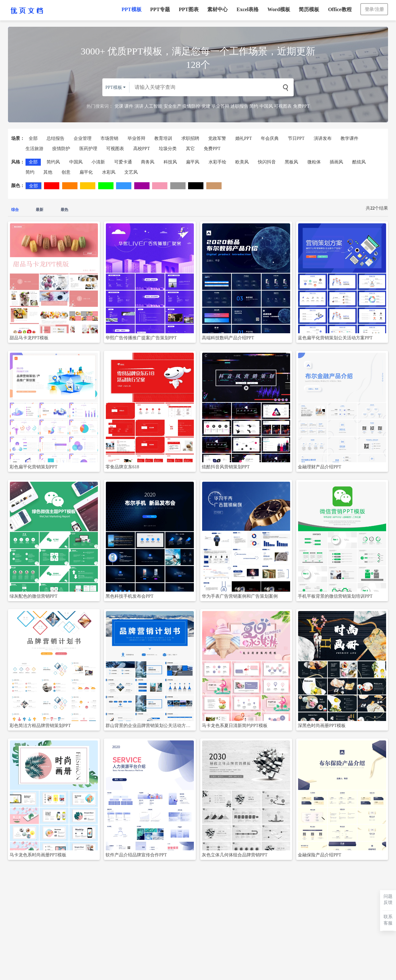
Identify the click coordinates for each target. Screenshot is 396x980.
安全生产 (172, 106)
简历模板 (309, 9)
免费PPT (301, 106)
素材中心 (217, 9)
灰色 (178, 186)
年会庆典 (270, 138)
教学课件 (349, 138)
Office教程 (340, 9)
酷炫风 (359, 162)
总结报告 (55, 138)
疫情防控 (191, 106)
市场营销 (109, 138)
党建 (206, 106)
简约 (254, 106)
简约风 (53, 162)
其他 (48, 172)
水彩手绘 (217, 162)
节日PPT (296, 138)
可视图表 (283, 106)
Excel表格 (248, 9)
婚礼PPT (244, 138)
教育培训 (163, 138)
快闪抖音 (267, 162)
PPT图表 (189, 9)
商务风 (148, 162)
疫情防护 (61, 149)
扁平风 (193, 162)
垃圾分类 (168, 149)
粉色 (160, 186)
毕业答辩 (220, 106)
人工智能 (153, 106)
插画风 (336, 162)
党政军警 (217, 138)
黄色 (88, 186)
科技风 (170, 162)
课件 (129, 106)
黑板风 (291, 162)
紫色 (142, 186)
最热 (64, 210)
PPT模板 (131, 9)
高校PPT (142, 149)
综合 (15, 210)
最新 (40, 210)
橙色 (70, 186)
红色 (52, 186)
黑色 (196, 186)
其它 (190, 149)
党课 (119, 106)
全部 (33, 138)
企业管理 (83, 138)
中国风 (266, 106)
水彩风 (109, 172)
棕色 (214, 186)
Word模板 (279, 9)
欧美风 (242, 162)
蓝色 (124, 186)
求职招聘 (190, 138)
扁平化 (86, 172)
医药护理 (88, 149)
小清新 (98, 162)
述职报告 (239, 106)
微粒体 (314, 162)
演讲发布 (323, 138)
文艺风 (131, 172)
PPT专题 (160, 9)
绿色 (106, 186)
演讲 (139, 106)
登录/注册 (374, 9)
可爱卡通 (123, 162)
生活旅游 (34, 149)
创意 (66, 172)
